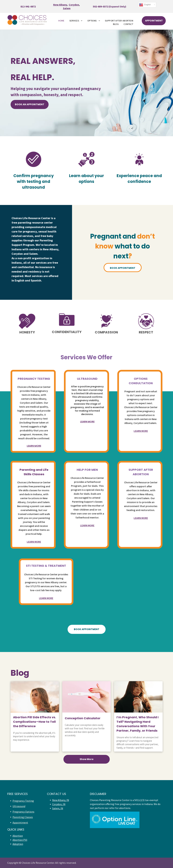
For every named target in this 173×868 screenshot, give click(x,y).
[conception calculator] (86, 697)
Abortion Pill (20, 840)
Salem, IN (58, 808)
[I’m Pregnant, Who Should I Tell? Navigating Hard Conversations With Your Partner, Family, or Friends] (138, 697)
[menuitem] (61, 21)
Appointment (20, 822)
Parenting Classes (23, 817)
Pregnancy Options (23, 812)
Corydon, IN (59, 804)
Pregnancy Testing (23, 801)
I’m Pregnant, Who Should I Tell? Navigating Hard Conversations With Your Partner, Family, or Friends (137, 724)
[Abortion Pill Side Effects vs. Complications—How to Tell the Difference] (35, 697)
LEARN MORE (34, 446)
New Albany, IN (61, 800)
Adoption (18, 844)
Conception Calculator (83, 718)
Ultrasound (19, 806)
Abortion (18, 836)
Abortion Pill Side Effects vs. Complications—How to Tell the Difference (35, 722)
